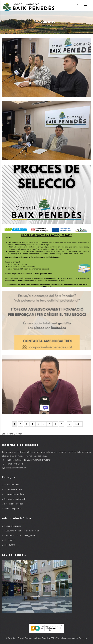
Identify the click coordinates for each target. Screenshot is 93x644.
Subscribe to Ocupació (12, 434)
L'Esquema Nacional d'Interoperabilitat (22, 531)
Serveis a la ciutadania (14, 494)
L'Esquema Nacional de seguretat (20, 535)
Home (42, 25)
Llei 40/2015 (10, 545)
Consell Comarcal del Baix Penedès (34, 638)
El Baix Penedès (12, 485)
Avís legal (83, 638)
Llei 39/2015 (10, 540)
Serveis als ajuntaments (15, 499)
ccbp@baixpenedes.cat (14, 468)
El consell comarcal (13, 489)
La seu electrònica (13, 526)
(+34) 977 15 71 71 (13, 464)
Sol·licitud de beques (14, 504)
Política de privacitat (13, 509)
